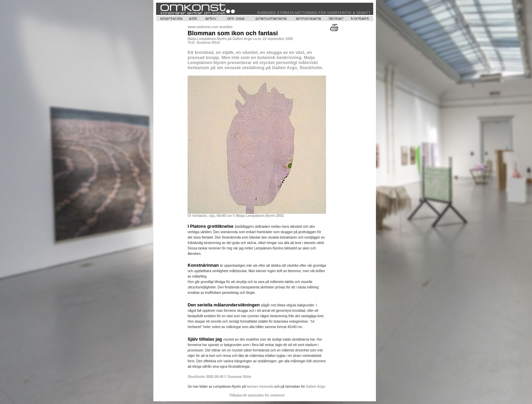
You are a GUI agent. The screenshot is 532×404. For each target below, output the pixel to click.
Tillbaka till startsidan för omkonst (257, 395)
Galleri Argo (316, 387)
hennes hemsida (260, 387)
